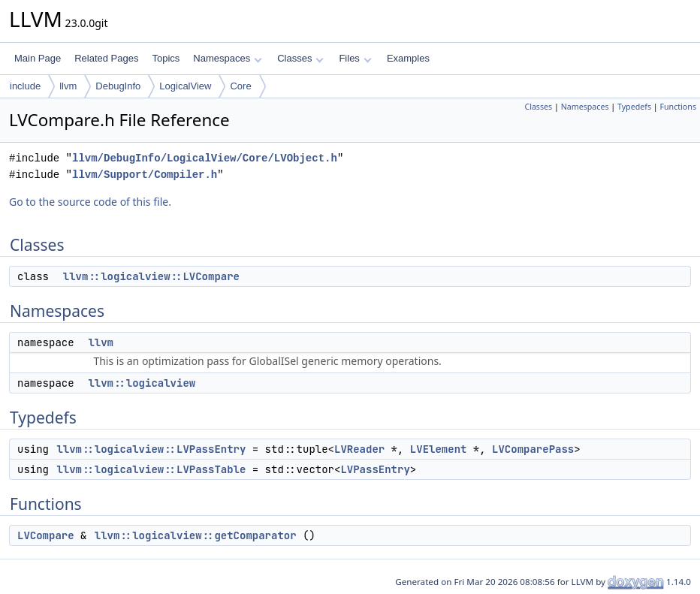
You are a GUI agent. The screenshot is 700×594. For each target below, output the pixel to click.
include (25, 86)
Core (240, 86)
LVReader (359, 449)
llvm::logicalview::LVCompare (151, 276)
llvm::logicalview (142, 383)
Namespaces (227, 58)
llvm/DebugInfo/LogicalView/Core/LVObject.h (205, 158)
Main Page (38, 58)
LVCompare (46, 535)
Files (355, 58)
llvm (68, 86)
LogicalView (185, 86)
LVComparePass (533, 449)
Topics (166, 58)
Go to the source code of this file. (90, 202)
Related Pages (106, 58)
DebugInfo (118, 86)
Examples (408, 58)
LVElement (439, 449)
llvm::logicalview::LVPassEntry (151, 449)
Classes (300, 58)
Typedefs (634, 107)
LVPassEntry (375, 469)
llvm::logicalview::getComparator (196, 535)
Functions (678, 107)
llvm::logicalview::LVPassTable (151, 469)
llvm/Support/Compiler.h (145, 175)
